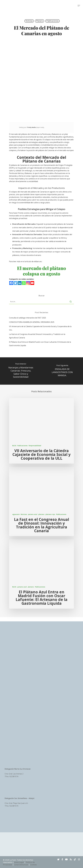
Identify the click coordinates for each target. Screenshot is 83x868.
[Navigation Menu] (79, 6)
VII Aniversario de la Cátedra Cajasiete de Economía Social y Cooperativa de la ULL (40, 328)
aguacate (16, 514)
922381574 (14, 776)
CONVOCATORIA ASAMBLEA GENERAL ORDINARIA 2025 (32, 322)
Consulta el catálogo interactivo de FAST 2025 (28, 318)
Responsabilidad (35, 446)
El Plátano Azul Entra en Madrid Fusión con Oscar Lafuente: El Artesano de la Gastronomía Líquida (40, 344)
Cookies (33, 865)
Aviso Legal (19, 862)
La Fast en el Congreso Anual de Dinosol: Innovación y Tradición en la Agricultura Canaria (37, 336)
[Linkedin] (20, 283)
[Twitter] (15, 283)
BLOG (14, 446)
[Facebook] (11, 283)
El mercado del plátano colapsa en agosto (41, 271)
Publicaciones (52, 21)
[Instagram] (28, 283)
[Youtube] (32, 283)
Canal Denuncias (21, 865)
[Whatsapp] (24, 283)
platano (40, 21)
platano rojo (50, 514)
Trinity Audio (31, 127)
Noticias (29, 21)
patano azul (33, 514)
